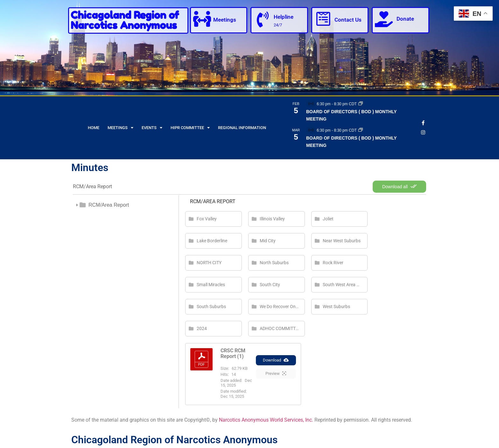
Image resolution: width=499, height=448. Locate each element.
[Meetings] (202, 19)
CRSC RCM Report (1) (233, 353)
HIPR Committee (190, 128)
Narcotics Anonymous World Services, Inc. (266, 420)
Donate (405, 19)
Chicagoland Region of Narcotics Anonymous (125, 20)
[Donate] (384, 19)
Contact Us (348, 20)
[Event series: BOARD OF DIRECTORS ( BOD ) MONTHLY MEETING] (361, 104)
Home (94, 128)
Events (152, 128)
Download (276, 361)
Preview (276, 374)
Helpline (284, 17)
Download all (399, 186)
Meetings (225, 20)
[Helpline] (263, 20)
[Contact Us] (323, 19)
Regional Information (242, 128)
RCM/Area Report (109, 205)
